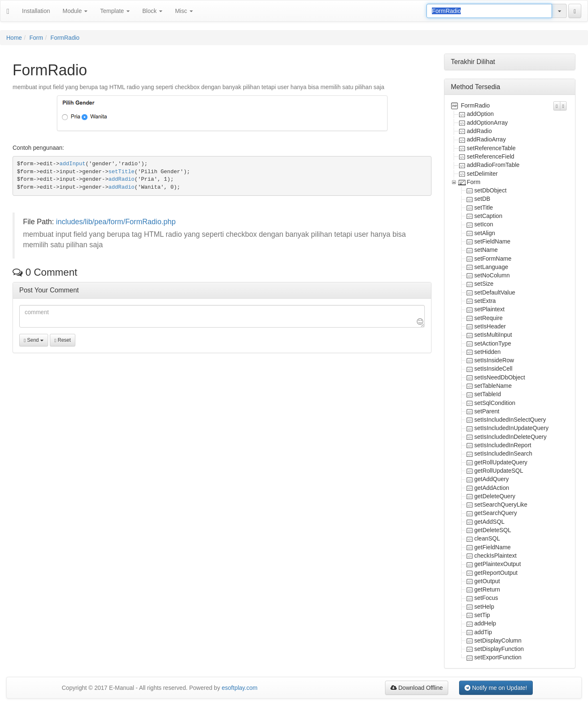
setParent (487, 411)
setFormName (493, 259)
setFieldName (492, 241)
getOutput (487, 581)
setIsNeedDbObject (499, 377)
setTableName (493, 386)
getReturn (487, 589)
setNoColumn (492, 275)
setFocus (486, 598)
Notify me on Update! (496, 688)
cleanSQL (487, 538)
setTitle (121, 172)
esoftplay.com (240, 688)
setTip (482, 615)
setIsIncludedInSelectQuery (510, 420)
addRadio (121, 179)
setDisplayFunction (499, 649)
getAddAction (492, 488)
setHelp (484, 607)
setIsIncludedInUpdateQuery (511, 428)
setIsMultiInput (493, 335)
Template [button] (115, 11)
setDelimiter (482, 174)
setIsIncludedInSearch (503, 453)
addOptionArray (487, 123)
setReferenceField (490, 156)
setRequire (488, 318)
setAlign (485, 233)
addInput (72, 164)
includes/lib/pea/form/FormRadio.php (116, 222)
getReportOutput (496, 573)
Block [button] (152, 11)
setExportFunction (498, 657)
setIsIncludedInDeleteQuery (510, 437)
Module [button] (75, 11)
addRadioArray (486, 139)
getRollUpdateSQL (499, 471)
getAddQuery (492, 479)
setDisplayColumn (498, 640)
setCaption (488, 216)
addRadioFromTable (493, 165)
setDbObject (490, 190)
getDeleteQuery (495, 496)
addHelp (485, 623)
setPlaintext (489, 309)
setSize (484, 284)
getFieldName (492, 547)
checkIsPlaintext (495, 556)
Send (34, 340)
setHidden (487, 352)
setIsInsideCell (493, 369)
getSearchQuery (496, 513)
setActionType (493, 343)
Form (36, 38)
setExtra (485, 301)
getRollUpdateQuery (501, 462)
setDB (482, 199)
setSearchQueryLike (501, 505)
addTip (483, 632)
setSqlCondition (495, 403)
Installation (36, 11)
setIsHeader (490, 326)
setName (486, 250)
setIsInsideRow (494, 360)
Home (14, 38)
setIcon (484, 224)
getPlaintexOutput (497, 564)
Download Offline (417, 688)
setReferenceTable (491, 148)
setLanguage (491, 267)
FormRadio (65, 38)
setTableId (488, 394)
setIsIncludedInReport (503, 445)
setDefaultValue (495, 292)
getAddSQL (489, 522)
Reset (63, 340)
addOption (480, 114)
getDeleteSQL (493, 530)
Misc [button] (184, 11)
